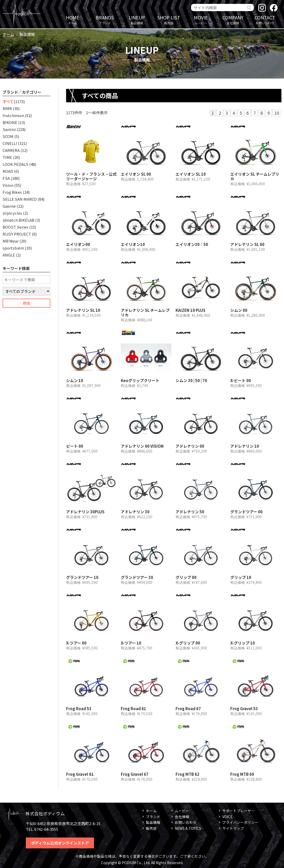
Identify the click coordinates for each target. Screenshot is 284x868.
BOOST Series (15, 227)
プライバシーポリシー (240, 822)
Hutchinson (13, 115)
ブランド (105, 20)
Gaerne (9, 206)
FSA (6, 178)
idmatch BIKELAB (18, 220)
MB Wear (11, 241)
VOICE (227, 817)
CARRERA (11, 150)
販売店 (169, 20)
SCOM (8, 136)
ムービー (201, 20)
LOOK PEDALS (15, 164)
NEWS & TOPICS (188, 828)
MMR (7, 108)
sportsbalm (13, 248)
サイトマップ (233, 828)
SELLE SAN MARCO (20, 199)
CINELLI (10, 143)
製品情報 (137, 20)
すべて (8, 101)
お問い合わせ (265, 20)
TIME (7, 157)
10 (277, 113)
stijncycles (12, 213)
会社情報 (233, 20)
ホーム (73, 20)
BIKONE (10, 122)
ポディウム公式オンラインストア (60, 843)
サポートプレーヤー (239, 811)
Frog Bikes (12, 192)
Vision (8, 185)
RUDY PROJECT (17, 234)
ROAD (8, 171)
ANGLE (9, 255)
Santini (9, 129)
